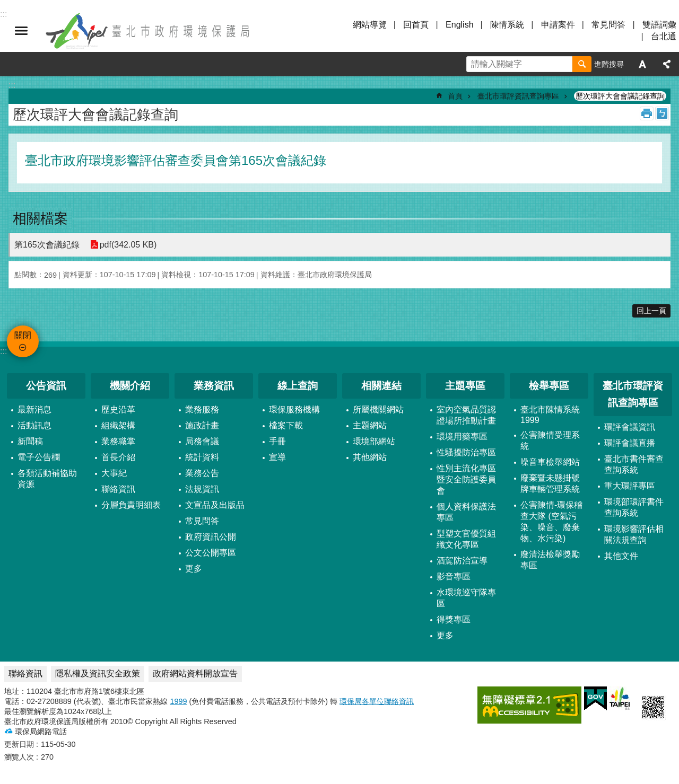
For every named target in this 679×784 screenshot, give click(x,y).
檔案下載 (286, 425)
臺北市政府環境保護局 (149, 31)
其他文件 (621, 556)
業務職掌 (118, 441)
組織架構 (118, 425)
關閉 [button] (21, 31)
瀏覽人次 (19, 757)
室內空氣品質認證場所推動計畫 (466, 415)
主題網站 (370, 425)
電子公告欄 (39, 457)
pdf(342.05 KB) (128, 245)
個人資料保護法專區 (466, 512)
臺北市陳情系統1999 (550, 415)
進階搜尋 (609, 64)
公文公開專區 (211, 553)
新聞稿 (30, 441)
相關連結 (381, 386)
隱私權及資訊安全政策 (98, 673)
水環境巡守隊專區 (466, 598)
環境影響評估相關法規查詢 (634, 534)
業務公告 (202, 473)
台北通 (664, 36)
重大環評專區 (630, 486)
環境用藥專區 (462, 437)
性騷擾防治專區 (466, 452)
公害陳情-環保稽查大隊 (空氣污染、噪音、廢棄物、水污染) (551, 522)
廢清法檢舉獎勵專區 (550, 560)
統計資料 (202, 457)
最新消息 (34, 409)
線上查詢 (298, 386)
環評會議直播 (630, 443)
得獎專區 (454, 619)
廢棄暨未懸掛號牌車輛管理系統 (550, 483)
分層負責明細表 (131, 505)
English (459, 25)
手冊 (277, 441)
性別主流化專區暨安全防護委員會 (466, 479)
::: (3, 351)
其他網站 (370, 457)
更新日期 (19, 744)
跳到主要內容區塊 (6, 6)
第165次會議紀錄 (47, 245)
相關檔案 (40, 218)
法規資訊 (202, 489)
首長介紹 (118, 457)
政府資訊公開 (211, 537)
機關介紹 (130, 386)
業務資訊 (214, 386)
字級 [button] (642, 64)
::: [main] (12, 85)
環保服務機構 (294, 409)
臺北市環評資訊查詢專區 (518, 96)
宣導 (277, 457)
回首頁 (416, 25)
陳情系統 (507, 25)
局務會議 (202, 441)
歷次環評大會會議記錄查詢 (620, 96)
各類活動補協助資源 (47, 479)
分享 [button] (667, 64)
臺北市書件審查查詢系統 (634, 464)
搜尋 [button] (582, 64)
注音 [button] (662, 113)
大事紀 (114, 473)
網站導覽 (370, 25)
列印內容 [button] (647, 113)
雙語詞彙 (659, 25)
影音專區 (454, 576)
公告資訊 (46, 386)
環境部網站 (374, 441)
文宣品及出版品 (215, 505)
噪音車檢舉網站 (550, 462)
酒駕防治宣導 (462, 561)
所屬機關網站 (378, 409)
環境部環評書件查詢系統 (634, 507)
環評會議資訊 (630, 427)
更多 (194, 569)
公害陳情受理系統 (550, 441)
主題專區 (465, 386)
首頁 (455, 96)
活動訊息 (34, 425)
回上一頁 (651, 311)
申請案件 (558, 25)
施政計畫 (202, 425)
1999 (178, 701)
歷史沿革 (118, 409)
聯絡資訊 (118, 489)
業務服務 (202, 409)
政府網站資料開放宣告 (195, 673)
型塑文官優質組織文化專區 (466, 539)
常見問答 (608, 25)
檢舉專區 (549, 386)
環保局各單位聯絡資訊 (377, 701)
